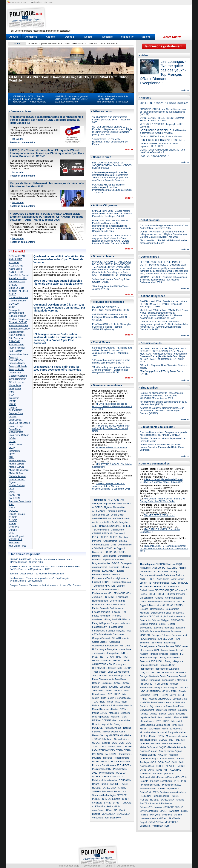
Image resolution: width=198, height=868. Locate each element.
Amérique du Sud (101, 515)
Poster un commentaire (22, 142)
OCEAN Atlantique (103, 739)
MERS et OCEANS (102, 720)
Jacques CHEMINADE (16, 409)
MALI (12, 457)
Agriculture (109, 504)
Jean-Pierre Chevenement (16, 431)
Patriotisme (125, 754)
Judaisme (107, 683)
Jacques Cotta (16, 413)
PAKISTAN (14, 495)
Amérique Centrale (117, 511)
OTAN (12, 492)
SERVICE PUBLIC (174, 807)
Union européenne (149, 818)
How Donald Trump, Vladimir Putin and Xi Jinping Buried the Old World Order (111, 428)
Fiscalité (116, 612)
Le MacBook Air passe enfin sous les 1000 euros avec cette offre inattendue (57, 368)
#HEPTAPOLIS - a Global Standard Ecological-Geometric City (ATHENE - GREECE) (111, 317)
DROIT (115, 563)
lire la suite (18, 139)
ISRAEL (13, 401)
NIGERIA (115, 735)
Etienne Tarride (17, 345)
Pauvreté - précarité (102, 758)
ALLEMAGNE (16, 266)
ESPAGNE (14, 341)
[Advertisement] (122, 18)
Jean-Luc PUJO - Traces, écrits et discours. (161, 137)
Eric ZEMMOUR (17, 335)
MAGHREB (121, 702)
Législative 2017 (148, 717)
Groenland (115, 642)
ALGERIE (14, 263)
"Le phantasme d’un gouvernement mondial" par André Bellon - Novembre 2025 (111, 120)
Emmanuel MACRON (20, 329)
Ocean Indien (121, 739)
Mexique (118, 720)
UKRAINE (14, 527)
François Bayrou (17, 363)
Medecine (114, 713)
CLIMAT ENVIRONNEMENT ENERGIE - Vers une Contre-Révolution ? (163, 151)
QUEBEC (14, 511)
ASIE (95, 526)
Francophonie (116, 627)
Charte (109, 866)
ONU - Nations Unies (111, 747)
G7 (95, 634)
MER (124, 717)
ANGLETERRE (17, 272)
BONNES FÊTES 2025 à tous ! (111, 448)
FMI (124, 612)
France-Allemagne (101, 616)
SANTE (122, 788)
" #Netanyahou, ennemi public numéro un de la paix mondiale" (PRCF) (111, 361)
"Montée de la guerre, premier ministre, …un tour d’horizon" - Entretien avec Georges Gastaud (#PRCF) (112, 370)
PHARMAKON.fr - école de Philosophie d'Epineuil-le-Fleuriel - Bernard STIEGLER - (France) (112, 327)
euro (103, 605)
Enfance (96, 590)
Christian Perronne (18, 297)
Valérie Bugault (17, 536)
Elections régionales (116, 578)
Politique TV (126, 37)
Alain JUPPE (15, 259)
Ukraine (13, 530)
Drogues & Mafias (101, 563)
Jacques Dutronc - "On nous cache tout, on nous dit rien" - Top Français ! (46, 585)
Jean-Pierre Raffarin (19, 435)
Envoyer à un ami (92, 866)
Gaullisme (118, 634)
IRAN (126, 657)
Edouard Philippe (17, 316)
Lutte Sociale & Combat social (116, 698)
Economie (114, 567)
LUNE (117, 694)
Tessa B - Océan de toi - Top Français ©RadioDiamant (37, 574)
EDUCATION (109, 571)
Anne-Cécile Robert (19, 275)
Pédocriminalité (122, 758)
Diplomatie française (113, 560)
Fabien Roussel (17, 348)
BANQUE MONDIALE (110, 526)
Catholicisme (117, 530)
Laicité (12, 441)
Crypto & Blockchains (151, 605)
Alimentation (119, 507)
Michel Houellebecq (19, 470)
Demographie (109, 556)
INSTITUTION (106, 657)
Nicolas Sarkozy (17, 485)
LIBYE (12, 454)
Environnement (17, 332)
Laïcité (12, 438)
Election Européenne (19, 319)
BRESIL (13, 285)
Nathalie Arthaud (17, 476)
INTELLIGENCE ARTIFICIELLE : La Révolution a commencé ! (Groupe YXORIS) (163, 132)
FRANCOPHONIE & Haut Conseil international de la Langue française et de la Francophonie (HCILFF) (163, 112)
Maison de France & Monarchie (108, 706)
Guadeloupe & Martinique (105, 646)
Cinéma (123, 541)
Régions (146, 37)
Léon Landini (15, 445)
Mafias (110, 702)
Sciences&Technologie (103, 795)
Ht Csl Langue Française (105, 649)
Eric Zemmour (16, 338)
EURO (95, 605)
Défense (96, 556)
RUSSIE (13, 517)
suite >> (129, 150)
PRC (11, 504)
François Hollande (18, 366)
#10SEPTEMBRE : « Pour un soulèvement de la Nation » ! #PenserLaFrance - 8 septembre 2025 (111, 486)
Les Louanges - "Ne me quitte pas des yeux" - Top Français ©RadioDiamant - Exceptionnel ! (39, 579)
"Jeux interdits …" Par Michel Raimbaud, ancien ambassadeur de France (110, 142)
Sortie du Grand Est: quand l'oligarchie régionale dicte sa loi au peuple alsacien (58, 282)
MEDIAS (115, 717)
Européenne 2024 (116, 605)
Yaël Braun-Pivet (17, 546)
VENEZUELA (16, 539)
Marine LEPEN (16, 464)
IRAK (12, 395)
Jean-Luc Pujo (16, 426)
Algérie (107, 507)
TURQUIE (126, 803)
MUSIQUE (97, 728)
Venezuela (14, 543)
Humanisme (15, 385)
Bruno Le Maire (17, 288)
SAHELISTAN (109, 788)
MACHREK (99, 702)
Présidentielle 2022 (172, 785)
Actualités (31, 37)
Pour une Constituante (20, 501)
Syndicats (97, 803)
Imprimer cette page (69, 866)
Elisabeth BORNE (18, 322)
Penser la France (101, 762)
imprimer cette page (43, 2)
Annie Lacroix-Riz (18, 278)
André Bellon (15, 269)
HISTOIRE (125, 646)
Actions (50, 37)
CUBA (12, 307)
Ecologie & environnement (16, 312)
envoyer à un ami (18, 2)
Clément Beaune (17, 301)
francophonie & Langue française (109, 631)
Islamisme (14, 398)
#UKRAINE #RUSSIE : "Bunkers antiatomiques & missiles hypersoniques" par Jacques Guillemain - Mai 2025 (112, 189)
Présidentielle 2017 (102, 769)
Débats (88, 37)
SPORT (126, 799)
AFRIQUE (97, 504)
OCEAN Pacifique (101, 743)
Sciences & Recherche (113, 792)
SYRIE (12, 524)
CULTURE (119, 552)
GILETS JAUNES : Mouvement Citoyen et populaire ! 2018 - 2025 (161, 145)
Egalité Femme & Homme (153, 624)
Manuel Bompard (17, 461)
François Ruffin (16, 369)
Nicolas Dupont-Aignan (115, 732)
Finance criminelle (101, 612)
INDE (12, 392)
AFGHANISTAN (17, 256)
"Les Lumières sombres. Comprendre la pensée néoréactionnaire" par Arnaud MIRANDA (164, 434)
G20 (129, 631)
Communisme (125, 545)
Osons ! (69, 37)
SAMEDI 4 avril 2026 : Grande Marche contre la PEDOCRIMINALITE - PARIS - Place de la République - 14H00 (45, 568)
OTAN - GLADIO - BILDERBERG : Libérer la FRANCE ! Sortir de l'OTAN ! (162, 119)
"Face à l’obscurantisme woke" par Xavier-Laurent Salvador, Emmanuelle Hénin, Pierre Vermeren (162, 447)
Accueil (14, 37)
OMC (128, 743)
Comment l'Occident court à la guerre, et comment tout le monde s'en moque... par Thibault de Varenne (59, 308)
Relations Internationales (105, 780)
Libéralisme (15, 451)
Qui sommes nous (126, 866)
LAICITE (113, 687)
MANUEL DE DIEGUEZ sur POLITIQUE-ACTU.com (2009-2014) (110, 309)
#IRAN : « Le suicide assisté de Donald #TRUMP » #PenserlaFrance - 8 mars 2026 (113, 99)
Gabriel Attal (15, 373)
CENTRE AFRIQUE (19, 291)
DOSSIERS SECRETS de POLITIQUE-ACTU (163, 140)
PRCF (12, 508)
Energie (121, 586)
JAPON (13, 417)
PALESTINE (15, 498)
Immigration (15, 389)
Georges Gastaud (18, 376)
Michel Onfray (16, 473)
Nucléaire (126, 735)
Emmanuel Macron (18, 326)
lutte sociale (177, 721)
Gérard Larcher (17, 382)
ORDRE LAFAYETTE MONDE (171, 766)
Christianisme (110, 541)
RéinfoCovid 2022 (112, 777)
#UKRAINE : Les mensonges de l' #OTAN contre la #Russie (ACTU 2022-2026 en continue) (72, 99)
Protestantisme (107, 773)
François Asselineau (19, 354)
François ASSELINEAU (16, 359)
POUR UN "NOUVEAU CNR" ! (155, 156)
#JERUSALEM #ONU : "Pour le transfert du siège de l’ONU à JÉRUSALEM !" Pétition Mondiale (29, 99)
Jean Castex (15, 420)
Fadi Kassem (16, 351)
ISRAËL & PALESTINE (173, 695)
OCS (11, 489)
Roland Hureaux (17, 514)
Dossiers (108, 37)
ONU (96, 747)
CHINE (12, 294)
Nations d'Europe (148, 751)
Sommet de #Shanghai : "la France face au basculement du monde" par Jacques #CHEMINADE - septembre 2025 (112, 352)
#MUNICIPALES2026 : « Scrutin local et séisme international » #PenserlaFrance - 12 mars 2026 (41, 561)
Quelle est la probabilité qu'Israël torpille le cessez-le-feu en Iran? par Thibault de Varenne (73, 44)
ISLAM (96, 661)
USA (11, 533)
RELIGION (124, 780)
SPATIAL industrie (111, 799)
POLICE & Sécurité (121, 762)
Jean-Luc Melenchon (19, 423)
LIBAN (12, 448)
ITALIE (12, 404)
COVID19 (14, 304)
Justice (117, 683)
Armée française (17, 282)
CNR (113, 545)
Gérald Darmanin (17, 379)
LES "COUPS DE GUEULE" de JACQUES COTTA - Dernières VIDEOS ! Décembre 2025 (112, 165)
